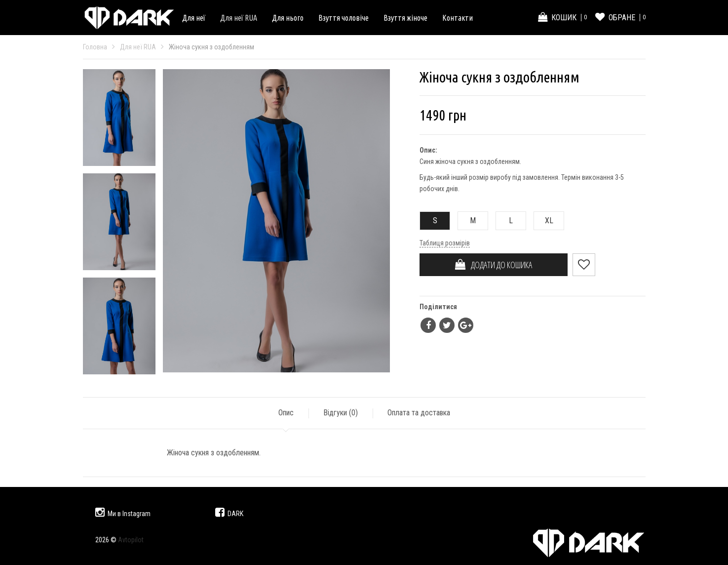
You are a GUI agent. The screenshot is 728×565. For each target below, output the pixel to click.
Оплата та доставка (419, 413)
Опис (286, 413)
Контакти (458, 18)
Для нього (288, 18)
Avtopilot (131, 540)
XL (544, 221)
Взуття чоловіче (344, 18)
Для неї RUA (239, 18)
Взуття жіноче (405, 18)
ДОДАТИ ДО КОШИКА (494, 265)
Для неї (194, 18)
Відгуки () (341, 413)
